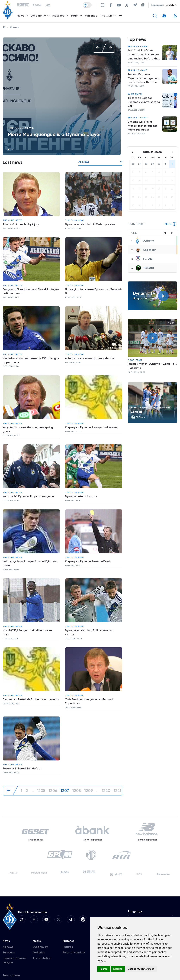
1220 (108, 773)
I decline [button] (118, 969)
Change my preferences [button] (141, 969)
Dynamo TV (40, 939)
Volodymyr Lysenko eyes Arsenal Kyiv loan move (30, 553)
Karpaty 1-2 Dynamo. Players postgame (29, 488)
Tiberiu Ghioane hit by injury (21, 223)
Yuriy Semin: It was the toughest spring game (28, 423)
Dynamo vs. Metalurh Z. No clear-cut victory (90, 620)
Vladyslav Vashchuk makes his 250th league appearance (27, 356)
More (171, 229)
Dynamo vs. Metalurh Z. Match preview (91, 223)
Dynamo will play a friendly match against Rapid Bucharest (143, 130)
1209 (90, 773)
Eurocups (9, 944)
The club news (21, 128)
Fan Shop (92, 17)
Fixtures (68, 939)
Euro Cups (135, 97)
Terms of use (11, 967)
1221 (119, 773)
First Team (135, 365)
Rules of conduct (74, 944)
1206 (53, 773)
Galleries (39, 944)
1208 (78, 773)
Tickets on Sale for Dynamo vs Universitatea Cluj (140, 105)
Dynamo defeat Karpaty (81, 488)
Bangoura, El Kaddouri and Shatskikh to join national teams (29, 288)
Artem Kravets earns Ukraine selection (91, 353)
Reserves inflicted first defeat (23, 752)
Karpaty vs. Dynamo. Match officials (89, 551)
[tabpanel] (62, 96)
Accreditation (42, 950)
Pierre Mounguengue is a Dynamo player (54, 134)
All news (8, 939)
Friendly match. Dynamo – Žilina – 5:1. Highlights (152, 371)
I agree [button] (104, 969)
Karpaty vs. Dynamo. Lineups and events (92, 421)
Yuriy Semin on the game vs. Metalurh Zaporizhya (90, 687)
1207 (66, 773)
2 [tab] (13, 149)
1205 (41, 773)
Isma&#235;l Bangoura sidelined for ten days (29, 620)
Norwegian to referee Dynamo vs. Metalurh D (88, 288)
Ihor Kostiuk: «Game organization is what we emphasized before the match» (144, 56)
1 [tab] (9, 149)
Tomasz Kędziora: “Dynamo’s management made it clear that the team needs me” (143, 81)
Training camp (138, 47)
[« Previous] (10, 773)
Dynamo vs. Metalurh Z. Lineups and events (27, 687)
